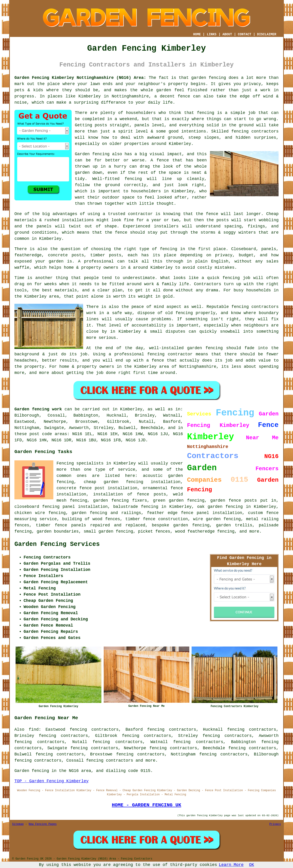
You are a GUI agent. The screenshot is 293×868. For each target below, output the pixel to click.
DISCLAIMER (267, 34)
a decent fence (172, 96)
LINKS (212, 34)
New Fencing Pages (43, 824)
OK (252, 865)
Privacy (275, 824)
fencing (231, 278)
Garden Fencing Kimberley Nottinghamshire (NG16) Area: (80, 78)
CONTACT (245, 34)
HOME (197, 34)
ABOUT (227, 34)
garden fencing (205, 348)
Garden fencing (92, 154)
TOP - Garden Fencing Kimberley (52, 781)
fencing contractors (255, 131)
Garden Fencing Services (57, 544)
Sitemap (18, 824)
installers (166, 226)
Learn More (231, 865)
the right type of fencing (145, 249)
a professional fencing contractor (151, 354)
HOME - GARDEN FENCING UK (146, 805)
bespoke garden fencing (181, 525)
